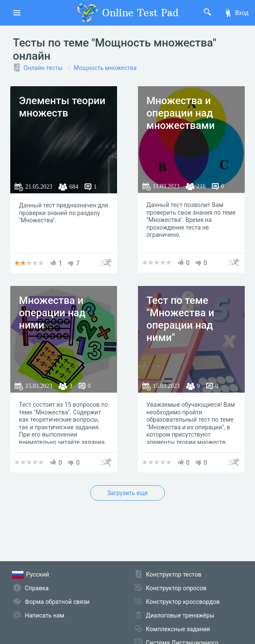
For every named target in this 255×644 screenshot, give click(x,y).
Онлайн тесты (43, 68)
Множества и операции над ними (52, 313)
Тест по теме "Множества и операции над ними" (180, 319)
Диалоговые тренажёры (180, 615)
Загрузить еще (128, 493)
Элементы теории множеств (62, 107)
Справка (37, 588)
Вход (236, 13)
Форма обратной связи (57, 602)
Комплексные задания (178, 629)
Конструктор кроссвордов (183, 602)
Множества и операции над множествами (181, 113)
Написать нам (44, 615)
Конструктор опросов (176, 588)
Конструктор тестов (174, 574)
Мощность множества (105, 68)
